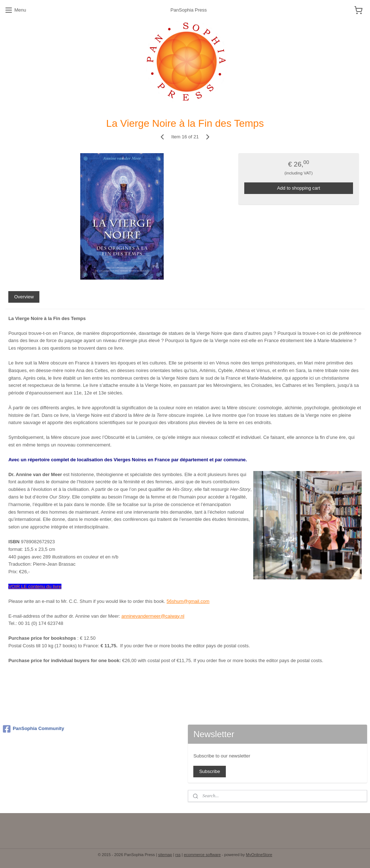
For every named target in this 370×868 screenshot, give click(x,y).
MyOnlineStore (259, 855)
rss (178, 855)
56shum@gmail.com (188, 601)
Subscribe (210, 771)
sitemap (165, 855)
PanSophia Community (33, 729)
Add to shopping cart (299, 188)
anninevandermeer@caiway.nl (153, 616)
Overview (24, 297)
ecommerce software (202, 855)
